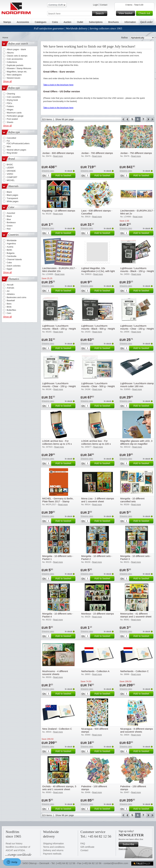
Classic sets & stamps (17, 56)
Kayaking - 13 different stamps (59, 211)
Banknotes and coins (16, 297)
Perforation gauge (15, 116)
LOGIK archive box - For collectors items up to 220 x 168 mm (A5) (96, 444)
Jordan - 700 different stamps (97, 153)
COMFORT (12, 177)
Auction (68, 22)
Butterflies (11, 310)
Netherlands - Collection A (95, 671)
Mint (9, 147)
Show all (7, 81)
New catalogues (14, 75)
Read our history (14, 844)
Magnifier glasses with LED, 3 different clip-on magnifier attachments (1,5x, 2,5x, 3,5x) (136, 444)
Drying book (12, 100)
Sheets (10, 122)
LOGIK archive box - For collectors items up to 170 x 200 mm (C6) (57, 444)
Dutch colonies (14, 266)
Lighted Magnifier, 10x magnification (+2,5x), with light (98, 270)
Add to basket (65, 175)
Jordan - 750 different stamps (136, 153)
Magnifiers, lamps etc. (17, 72)
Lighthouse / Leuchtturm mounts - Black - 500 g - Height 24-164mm (98, 329)
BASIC (10, 165)
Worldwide (12, 240)
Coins (55, 22)
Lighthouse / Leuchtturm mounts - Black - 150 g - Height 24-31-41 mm (137, 271)
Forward (148, 119)
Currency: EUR (57, 5)
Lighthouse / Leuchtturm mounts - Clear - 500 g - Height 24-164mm (98, 386)
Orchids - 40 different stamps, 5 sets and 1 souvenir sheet (59, 788)
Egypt (9, 269)
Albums (10, 53)
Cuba (9, 262)
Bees (9, 304)
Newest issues (13, 78)
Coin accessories (15, 59)
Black (9, 192)
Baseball (11, 300)
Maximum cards (14, 113)
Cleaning (11, 94)
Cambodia (11, 256)
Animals (10, 288)
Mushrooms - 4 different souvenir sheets (55, 673)
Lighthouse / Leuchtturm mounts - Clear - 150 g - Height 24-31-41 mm (137, 329)
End (152, 119)
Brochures (114, 22)
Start (123, 119)
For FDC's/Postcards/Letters (18, 142)
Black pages (12, 195)
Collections (12, 62)
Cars (9, 313)
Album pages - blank (16, 49)
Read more (123, 849)
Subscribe (130, 844)
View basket (126, 13)
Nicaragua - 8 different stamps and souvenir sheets (137, 730)
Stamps (7, 22)
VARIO (10, 174)
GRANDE (11, 171)
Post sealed (12, 119)
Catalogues (41, 22)
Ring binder (12, 153)
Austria (10, 247)
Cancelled (11, 138)
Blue (9, 219)
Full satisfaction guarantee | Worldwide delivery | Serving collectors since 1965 (78, 28)
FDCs (9, 103)
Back (127, 119)
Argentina (11, 244)
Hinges (10, 110)
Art (8, 291)
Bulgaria (11, 253)
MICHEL (11, 180)
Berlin (9, 250)
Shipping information (53, 844)
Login (96, 5)
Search (101, 13)
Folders (10, 106)
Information (130, 22)
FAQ (83, 844)
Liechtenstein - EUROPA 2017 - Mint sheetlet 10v (59, 270)
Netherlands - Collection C (134, 671)
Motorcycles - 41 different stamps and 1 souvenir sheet (136, 615)
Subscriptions (96, 22)
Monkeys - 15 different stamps (98, 614)
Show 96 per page (65, 119)
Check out (145, 13)
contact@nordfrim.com (116, 863)
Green (10, 226)
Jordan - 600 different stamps (58, 153)
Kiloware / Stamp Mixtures (19, 68)
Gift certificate (87, 847)
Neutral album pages (16, 150)
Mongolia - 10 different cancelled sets (132, 500)
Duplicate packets (15, 65)
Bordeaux (11, 222)
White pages (13, 201)
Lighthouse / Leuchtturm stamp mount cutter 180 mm (137, 385)
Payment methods (52, 854)
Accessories (23, 22)
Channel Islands (14, 259)
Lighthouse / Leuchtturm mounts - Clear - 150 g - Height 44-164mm (59, 386)
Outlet (80, 22)
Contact (104, 5)
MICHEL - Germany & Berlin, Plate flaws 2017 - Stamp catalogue (58, 501)
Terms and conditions (54, 847)
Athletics (11, 294)
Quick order (146, 22)
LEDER (10, 168)
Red (9, 229)
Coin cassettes (14, 97)
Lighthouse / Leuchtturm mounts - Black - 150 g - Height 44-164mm (59, 329)
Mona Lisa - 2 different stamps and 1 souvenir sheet (98, 500)
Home (5, 38)
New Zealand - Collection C (57, 729)
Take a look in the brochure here (58, 85)
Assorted (11, 213)
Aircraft (10, 285)
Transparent (12, 198)
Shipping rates (48, 171)
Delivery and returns (53, 850)
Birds (9, 307)
